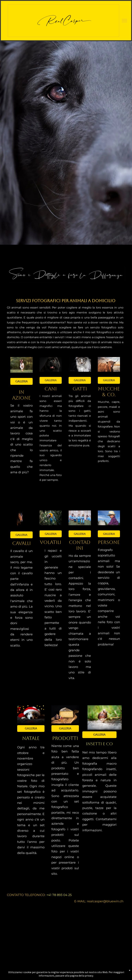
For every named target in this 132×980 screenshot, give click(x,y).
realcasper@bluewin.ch (105, 901)
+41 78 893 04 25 (59, 895)
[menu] (124, 21)
